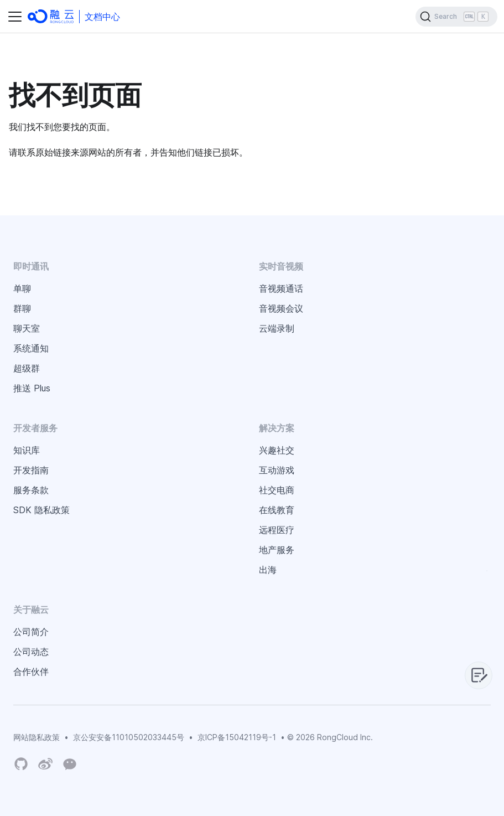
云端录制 (277, 328)
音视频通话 (281, 288)
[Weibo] (45, 764)
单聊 (22, 288)
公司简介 (31, 632)
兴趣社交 (277, 450)
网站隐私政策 (37, 737)
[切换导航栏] (15, 17)
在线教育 (277, 510)
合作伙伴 (31, 672)
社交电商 (277, 490)
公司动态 (31, 652)
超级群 (27, 368)
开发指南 (31, 470)
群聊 (22, 308)
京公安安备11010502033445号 (129, 737)
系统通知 (31, 348)
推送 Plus (32, 388)
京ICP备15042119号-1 (237, 737)
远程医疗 (277, 530)
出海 (268, 570)
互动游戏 (277, 470)
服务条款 (31, 490)
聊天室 (27, 328)
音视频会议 (281, 308)
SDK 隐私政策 (41, 510)
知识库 (27, 450)
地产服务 (277, 550)
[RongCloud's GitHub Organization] (21, 764)
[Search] (456, 17)
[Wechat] (70, 763)
